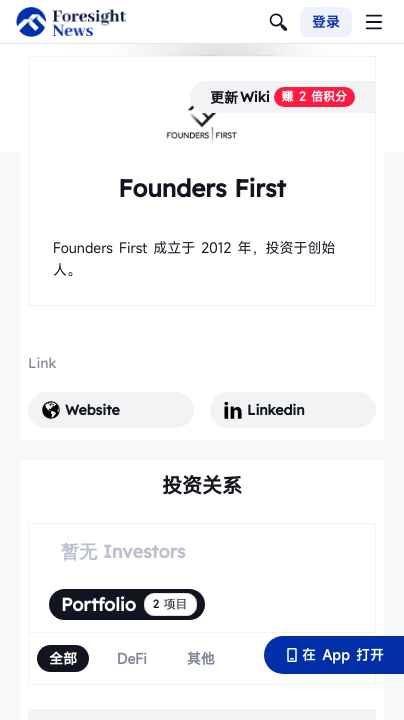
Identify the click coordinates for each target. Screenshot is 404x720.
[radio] (63, 658)
